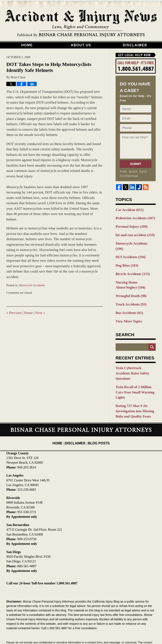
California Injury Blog (81, 24)
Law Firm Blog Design (136, 631)
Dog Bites (126, 257)
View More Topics (128, 310)
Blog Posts (97, 414)
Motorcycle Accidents (32, 285)
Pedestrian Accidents (134, 218)
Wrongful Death (130, 286)
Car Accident (128, 210)
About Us (81, 45)
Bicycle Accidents (131, 265)
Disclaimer (135, 45)
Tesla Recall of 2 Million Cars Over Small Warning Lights (136, 371)
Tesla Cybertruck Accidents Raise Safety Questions (134, 358)
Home (27, 45)
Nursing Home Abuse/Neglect (135, 276)
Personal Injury (130, 226)
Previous (14, 313)
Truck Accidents (130, 294)
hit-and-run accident (133, 233)
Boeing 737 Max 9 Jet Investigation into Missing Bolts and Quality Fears (133, 386)
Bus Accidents (128, 302)
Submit (136, 164)
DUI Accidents (129, 249)
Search (152, 335)
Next (40, 313)
